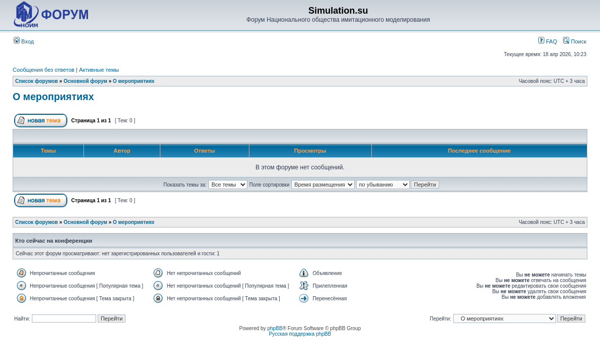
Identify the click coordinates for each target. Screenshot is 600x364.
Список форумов (37, 81)
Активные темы (99, 70)
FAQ (548, 41)
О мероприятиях (134, 81)
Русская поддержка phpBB (300, 334)
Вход (24, 41)
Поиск (575, 41)
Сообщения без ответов (44, 70)
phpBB (275, 328)
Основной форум (85, 81)
